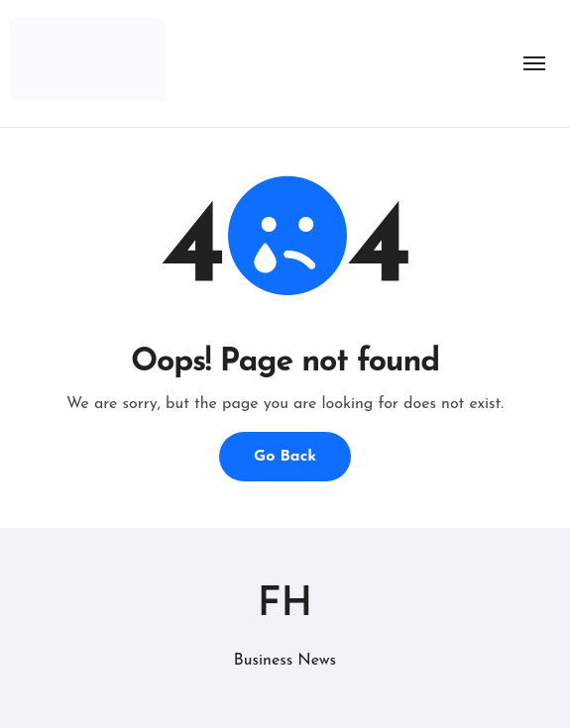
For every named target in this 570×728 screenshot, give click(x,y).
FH (285, 605)
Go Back (285, 457)
